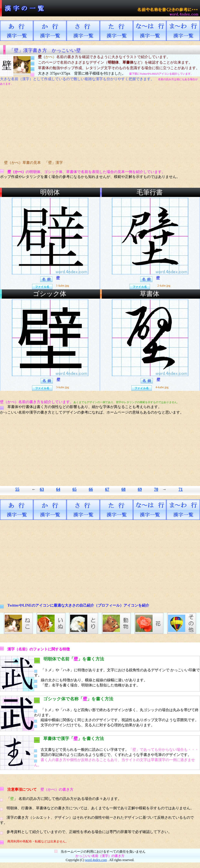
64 (58, 489)
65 (74, 489)
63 (42, 489)
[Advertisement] (77, 123)
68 (123, 489)
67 (107, 489)
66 (91, 489)
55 (17, 489)
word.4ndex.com (96, 860)
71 (181, 489)
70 (156, 489)
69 (140, 489)
